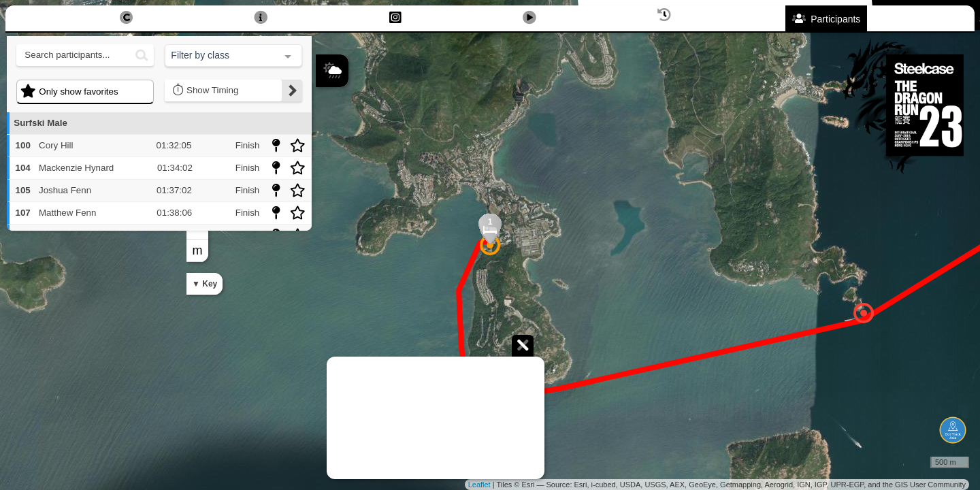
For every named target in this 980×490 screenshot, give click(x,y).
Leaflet (479, 485)
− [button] (327, 172)
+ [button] (327, 150)
